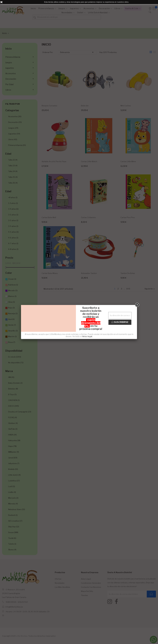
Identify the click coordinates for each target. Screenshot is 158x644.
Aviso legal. (87, 336)
